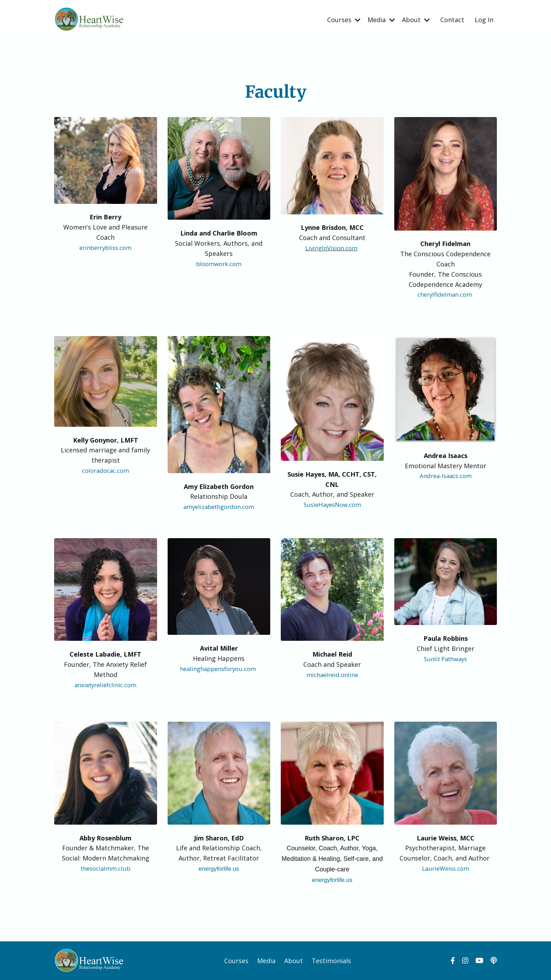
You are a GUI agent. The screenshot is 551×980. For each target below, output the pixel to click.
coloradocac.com (106, 470)
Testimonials (331, 960)
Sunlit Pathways (445, 658)
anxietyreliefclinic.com (105, 684)
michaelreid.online (332, 674)
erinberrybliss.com (105, 247)
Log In (484, 19)
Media (381, 19)
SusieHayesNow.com (332, 504)
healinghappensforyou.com (218, 668)
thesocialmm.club (106, 868)
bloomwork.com (219, 263)
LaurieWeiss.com (445, 868)
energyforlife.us (219, 868)
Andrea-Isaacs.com (446, 475)
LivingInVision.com (331, 247)
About (416, 19)
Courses (344, 19)
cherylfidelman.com (445, 294)
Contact (452, 19)
